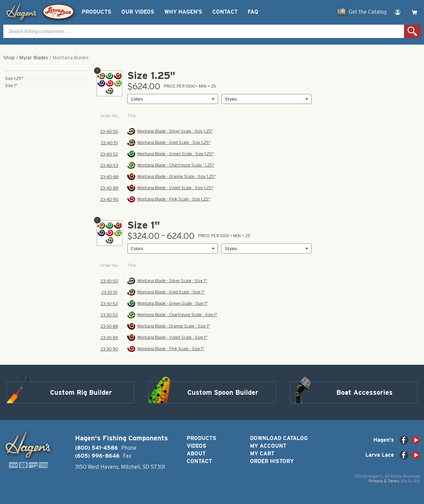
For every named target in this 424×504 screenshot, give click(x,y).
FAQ (253, 12)
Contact (225, 12)
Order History (272, 461)
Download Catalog (279, 438)
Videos (196, 446)
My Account (268, 446)
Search (412, 31)
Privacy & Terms (384, 481)
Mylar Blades (34, 58)
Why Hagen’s (183, 12)
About (196, 454)
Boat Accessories (364, 392)
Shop (9, 58)
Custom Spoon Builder (223, 392)
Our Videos (138, 12)
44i (416, 481)
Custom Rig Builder (81, 392)
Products (96, 12)
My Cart (262, 454)
